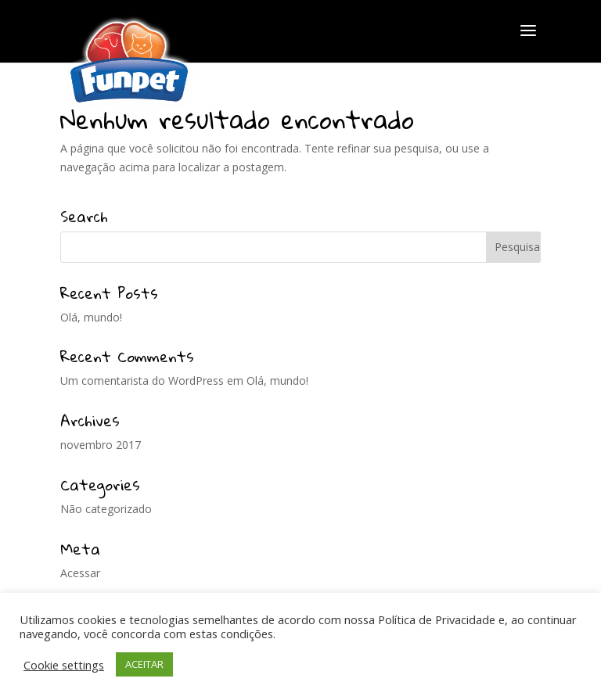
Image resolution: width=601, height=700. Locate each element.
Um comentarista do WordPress (142, 381)
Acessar (80, 573)
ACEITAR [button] (144, 664)
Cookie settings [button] (64, 665)
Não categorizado (106, 509)
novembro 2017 (101, 445)
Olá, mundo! (91, 317)
